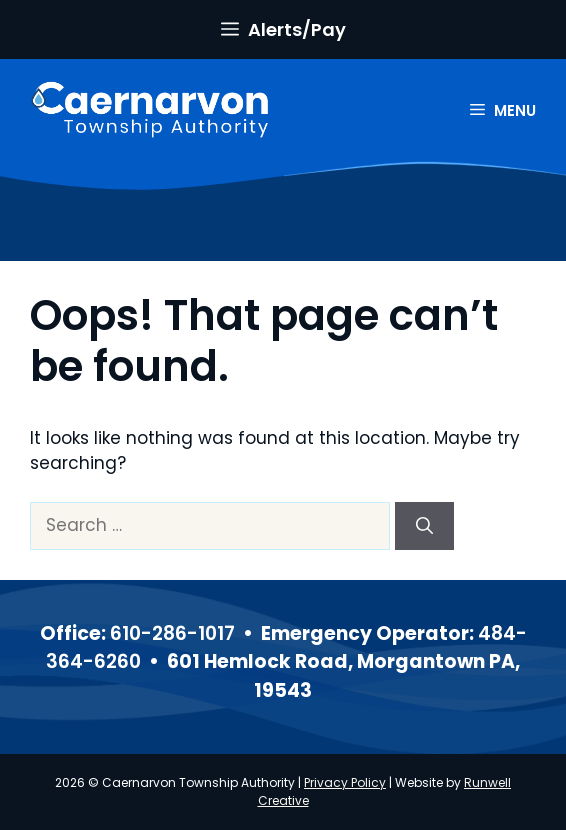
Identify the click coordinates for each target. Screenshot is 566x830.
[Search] (424, 526)
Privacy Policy (345, 782)
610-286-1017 (172, 633)
